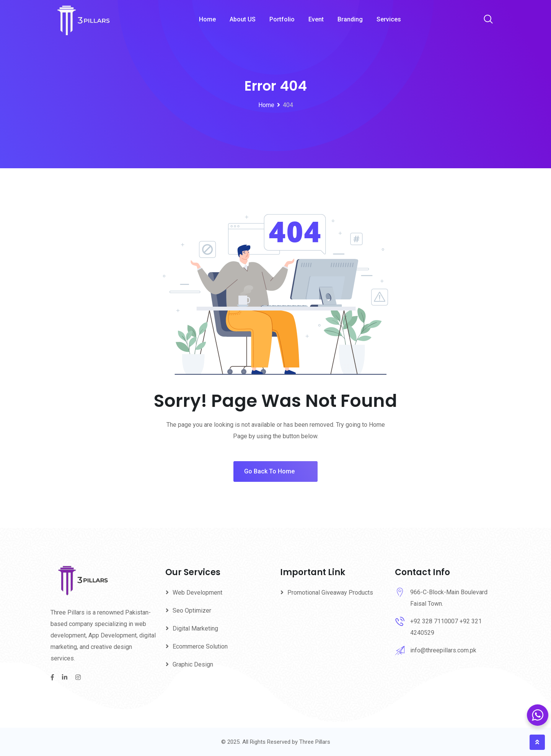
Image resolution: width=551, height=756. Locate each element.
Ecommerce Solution (200, 646)
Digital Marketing (195, 628)
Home (207, 19)
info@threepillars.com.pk (443, 650)
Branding (350, 19)
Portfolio (282, 19)
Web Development (197, 593)
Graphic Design (193, 664)
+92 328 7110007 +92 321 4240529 (446, 627)
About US (243, 19)
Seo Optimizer (192, 610)
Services (389, 19)
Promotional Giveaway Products (330, 593)
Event (316, 19)
